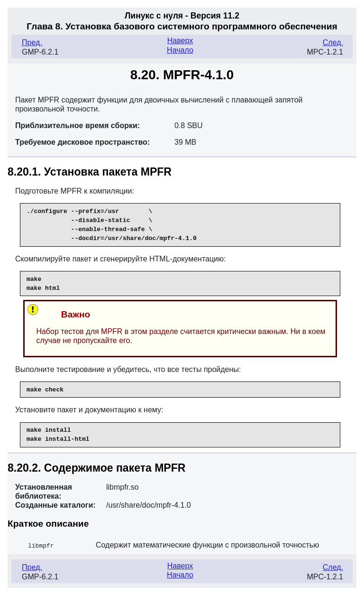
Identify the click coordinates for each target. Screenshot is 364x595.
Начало (180, 50)
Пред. (32, 42)
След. (333, 42)
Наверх (180, 41)
